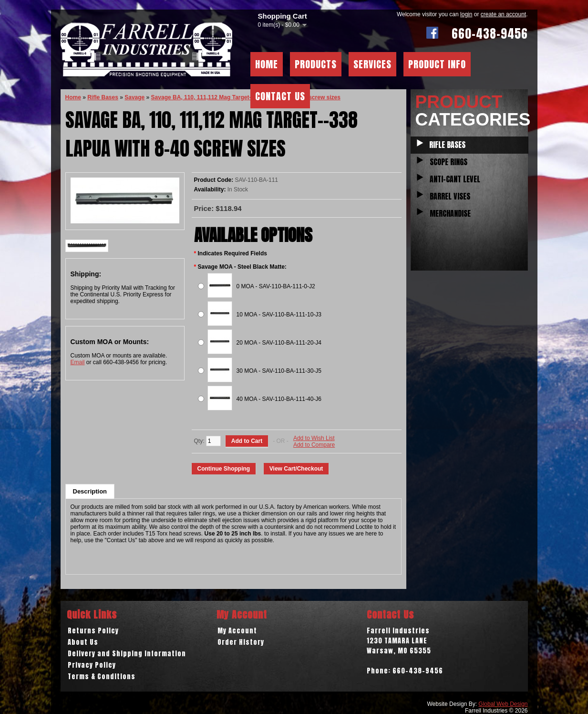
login (466, 14)
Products (316, 64)
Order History (241, 642)
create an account (503, 14)
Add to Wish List (314, 438)
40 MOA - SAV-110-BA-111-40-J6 (279, 399)
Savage (134, 97)
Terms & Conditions (102, 677)
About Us (83, 642)
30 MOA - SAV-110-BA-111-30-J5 (279, 371)
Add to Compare (314, 445)
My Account (237, 631)
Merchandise (450, 213)
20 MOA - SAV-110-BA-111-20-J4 (279, 343)
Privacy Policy (92, 665)
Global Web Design (503, 704)
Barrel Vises (450, 196)
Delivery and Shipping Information (127, 654)
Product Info (437, 64)
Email (78, 362)
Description (90, 491)
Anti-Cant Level (455, 179)
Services (372, 64)
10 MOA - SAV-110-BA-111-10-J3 (279, 315)
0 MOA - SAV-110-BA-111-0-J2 (276, 286)
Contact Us (280, 96)
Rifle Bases (447, 145)
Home (267, 64)
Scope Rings (449, 162)
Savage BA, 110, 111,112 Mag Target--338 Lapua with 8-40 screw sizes (246, 97)
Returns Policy (93, 631)
